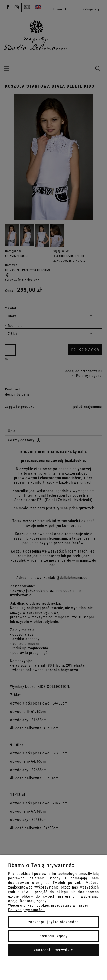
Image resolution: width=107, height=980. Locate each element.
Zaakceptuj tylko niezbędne (54, 922)
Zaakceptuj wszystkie (54, 950)
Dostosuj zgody (54, 936)
